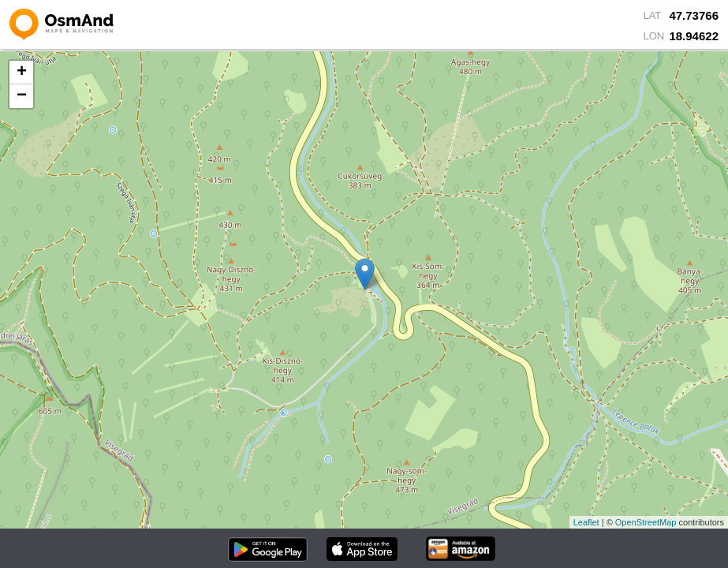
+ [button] (22, 73)
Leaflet (586, 522)
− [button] (22, 96)
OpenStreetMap (646, 522)
